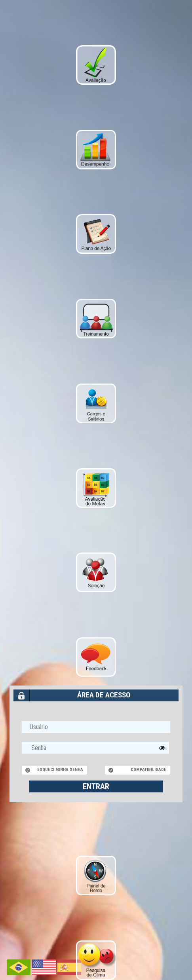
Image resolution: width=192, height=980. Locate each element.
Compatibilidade (148, 770)
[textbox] (95, 748)
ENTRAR (96, 786)
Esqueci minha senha (60, 770)
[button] (162, 748)
